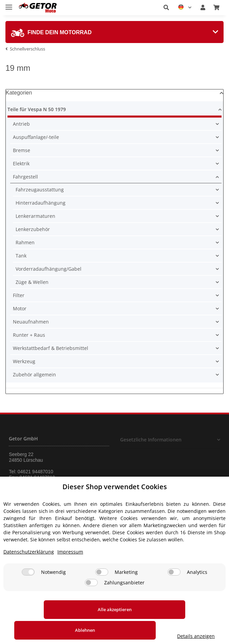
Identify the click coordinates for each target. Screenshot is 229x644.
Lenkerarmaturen (35, 216)
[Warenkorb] (216, 7)
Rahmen (25, 242)
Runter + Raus (29, 335)
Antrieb (21, 124)
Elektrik (21, 163)
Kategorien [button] (19, 93)
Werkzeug (24, 361)
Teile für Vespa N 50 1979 (37, 109)
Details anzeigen (199, 636)
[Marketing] (102, 593)
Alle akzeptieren (45, 630)
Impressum (70, 572)
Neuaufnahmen (31, 322)
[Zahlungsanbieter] (91, 603)
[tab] (114, 32)
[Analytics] (174, 593)
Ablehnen (130, 630)
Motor (20, 308)
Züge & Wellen (32, 282)
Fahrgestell (25, 177)
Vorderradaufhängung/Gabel (49, 269)
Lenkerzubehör (33, 229)
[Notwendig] (28, 593)
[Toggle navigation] (9, 4)
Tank (21, 256)
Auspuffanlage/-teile (36, 137)
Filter (19, 295)
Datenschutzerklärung (29, 572)
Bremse (22, 150)
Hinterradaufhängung (41, 203)
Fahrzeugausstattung (40, 190)
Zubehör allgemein (34, 375)
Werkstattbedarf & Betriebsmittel (51, 348)
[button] (166, 7)
